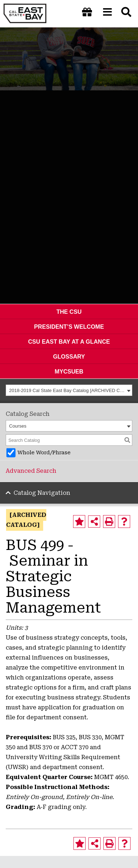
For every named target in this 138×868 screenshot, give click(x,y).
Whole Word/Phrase (44, 453)
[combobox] (69, 390)
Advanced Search (31, 471)
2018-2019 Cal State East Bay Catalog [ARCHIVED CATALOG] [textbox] (67, 390)
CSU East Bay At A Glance (69, 342)
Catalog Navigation (42, 493)
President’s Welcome (69, 327)
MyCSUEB (69, 371)
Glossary (69, 356)
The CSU (69, 312)
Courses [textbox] (18, 426)
